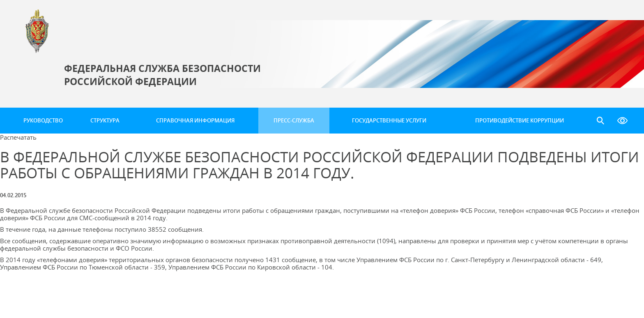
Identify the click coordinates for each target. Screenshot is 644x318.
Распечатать (18, 137)
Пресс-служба (294, 120)
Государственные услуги (389, 120)
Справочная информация (195, 120)
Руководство (43, 120)
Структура (105, 120)
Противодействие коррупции (520, 120)
